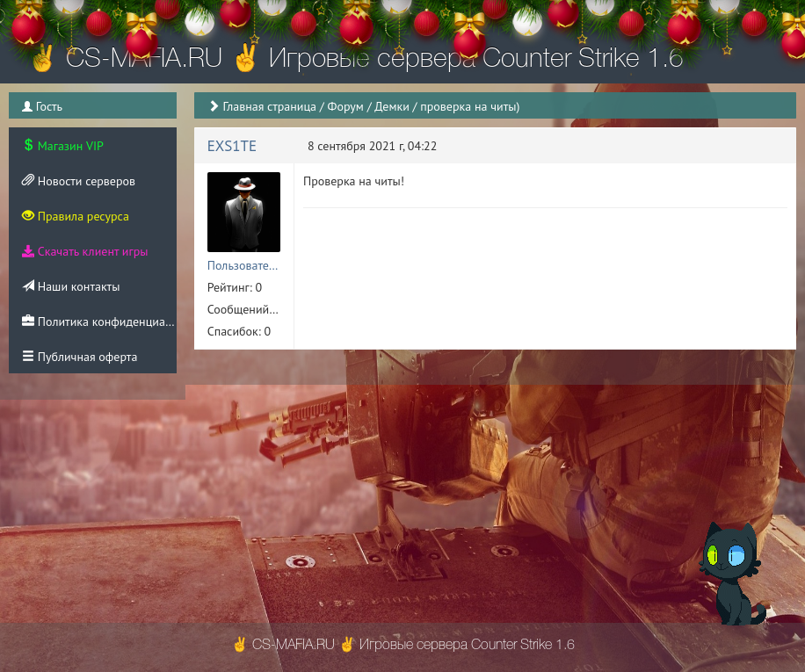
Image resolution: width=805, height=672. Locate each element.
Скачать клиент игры (85, 251)
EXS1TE (232, 146)
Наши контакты (71, 286)
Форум (346, 106)
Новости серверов (79, 181)
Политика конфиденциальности (99, 322)
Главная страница (269, 106)
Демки (392, 106)
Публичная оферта (80, 357)
